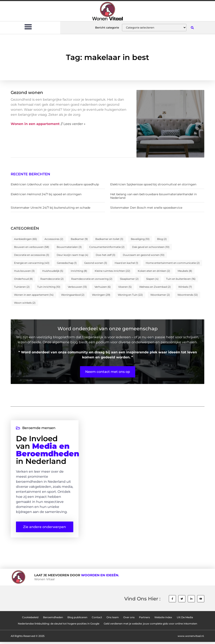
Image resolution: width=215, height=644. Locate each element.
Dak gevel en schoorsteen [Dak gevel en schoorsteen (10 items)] (151, 247)
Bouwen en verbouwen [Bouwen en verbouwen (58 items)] (32, 247)
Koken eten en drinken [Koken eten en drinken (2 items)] (154, 271)
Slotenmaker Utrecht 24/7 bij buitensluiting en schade (50, 208)
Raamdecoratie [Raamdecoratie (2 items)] (52, 279)
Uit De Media (186, 619)
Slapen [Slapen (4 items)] (152, 279)
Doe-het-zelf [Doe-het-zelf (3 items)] (106, 255)
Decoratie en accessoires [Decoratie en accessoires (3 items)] (32, 255)
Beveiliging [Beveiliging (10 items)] (140, 239)
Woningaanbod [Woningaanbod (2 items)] (73, 295)
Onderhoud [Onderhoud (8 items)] (23, 279)
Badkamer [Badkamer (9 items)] (79, 239)
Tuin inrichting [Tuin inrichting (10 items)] (49, 287)
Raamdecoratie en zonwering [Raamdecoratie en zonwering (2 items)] (92, 279)
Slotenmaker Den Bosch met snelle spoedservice (146, 208)
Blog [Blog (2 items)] (162, 239)
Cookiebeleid (30, 619)
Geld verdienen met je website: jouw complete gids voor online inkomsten (151, 626)
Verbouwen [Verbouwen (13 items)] (77, 287)
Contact (97, 619)
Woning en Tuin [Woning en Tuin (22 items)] (130, 295)
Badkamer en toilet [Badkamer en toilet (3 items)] (109, 239)
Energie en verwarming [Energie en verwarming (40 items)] (32, 263)
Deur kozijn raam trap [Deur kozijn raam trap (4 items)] (72, 255)
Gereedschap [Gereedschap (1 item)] (67, 263)
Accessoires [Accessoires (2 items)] (54, 239)
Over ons (129, 619)
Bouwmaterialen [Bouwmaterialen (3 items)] (69, 247)
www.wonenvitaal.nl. (191, 638)
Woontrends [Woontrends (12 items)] (188, 295)
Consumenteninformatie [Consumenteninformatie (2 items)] (107, 247)
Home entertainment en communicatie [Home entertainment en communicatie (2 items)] (173, 263)
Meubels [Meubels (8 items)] (185, 271)
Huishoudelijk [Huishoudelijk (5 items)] (53, 271)
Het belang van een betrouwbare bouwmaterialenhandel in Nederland (153, 196)
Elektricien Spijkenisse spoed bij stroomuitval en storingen (153, 184)
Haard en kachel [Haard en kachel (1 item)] (126, 263)
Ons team (113, 619)
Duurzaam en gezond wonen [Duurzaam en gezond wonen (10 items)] (144, 255)
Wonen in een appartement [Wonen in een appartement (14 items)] (34, 295)
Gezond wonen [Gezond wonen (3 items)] (96, 263)
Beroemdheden (52, 619)
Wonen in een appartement (35, 124)
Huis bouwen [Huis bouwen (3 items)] (24, 271)
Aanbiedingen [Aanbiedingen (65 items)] (26, 239)
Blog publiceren (77, 619)
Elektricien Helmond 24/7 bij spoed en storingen (46, 194)
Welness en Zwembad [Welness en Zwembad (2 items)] (155, 287)
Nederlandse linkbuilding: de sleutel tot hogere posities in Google (59, 626)
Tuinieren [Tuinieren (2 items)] (22, 287)
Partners (145, 619)
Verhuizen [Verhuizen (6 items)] (103, 287)
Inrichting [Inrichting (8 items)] (79, 271)
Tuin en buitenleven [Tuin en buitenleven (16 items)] (181, 279)
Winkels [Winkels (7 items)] (185, 287)
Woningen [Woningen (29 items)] (101, 295)
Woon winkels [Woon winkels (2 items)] (25, 303)
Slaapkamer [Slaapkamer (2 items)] (129, 279)
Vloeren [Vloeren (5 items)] (125, 287)
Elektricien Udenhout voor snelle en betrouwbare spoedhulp (55, 184)
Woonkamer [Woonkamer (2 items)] (160, 295)
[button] (28, 27)
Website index (164, 619)
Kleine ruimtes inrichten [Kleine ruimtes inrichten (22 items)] (112, 271)
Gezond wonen (27, 92)
